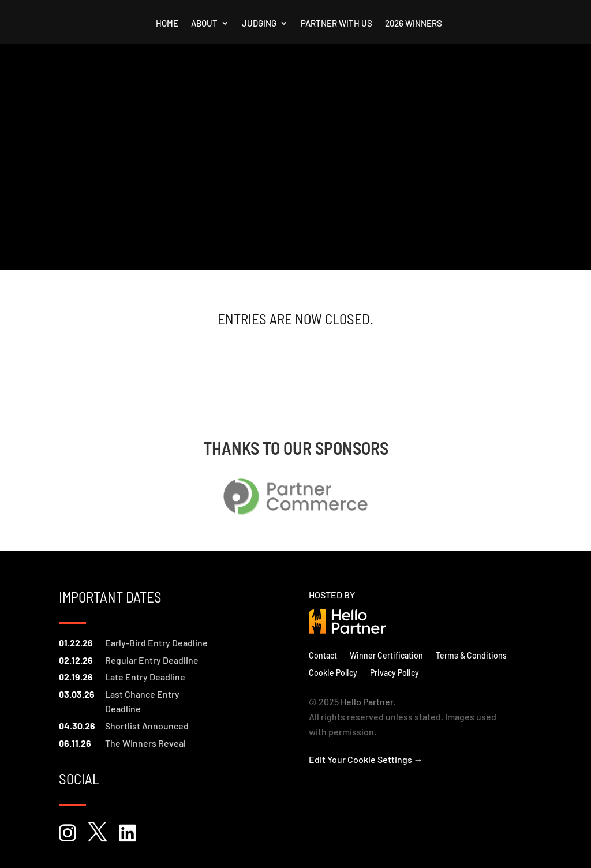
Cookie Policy (333, 672)
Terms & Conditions (471, 655)
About (204, 24)
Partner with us (336, 24)
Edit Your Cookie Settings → (366, 759)
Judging (259, 24)
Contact (323, 655)
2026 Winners (414, 24)
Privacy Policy (394, 672)
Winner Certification (386, 655)
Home (167, 24)
